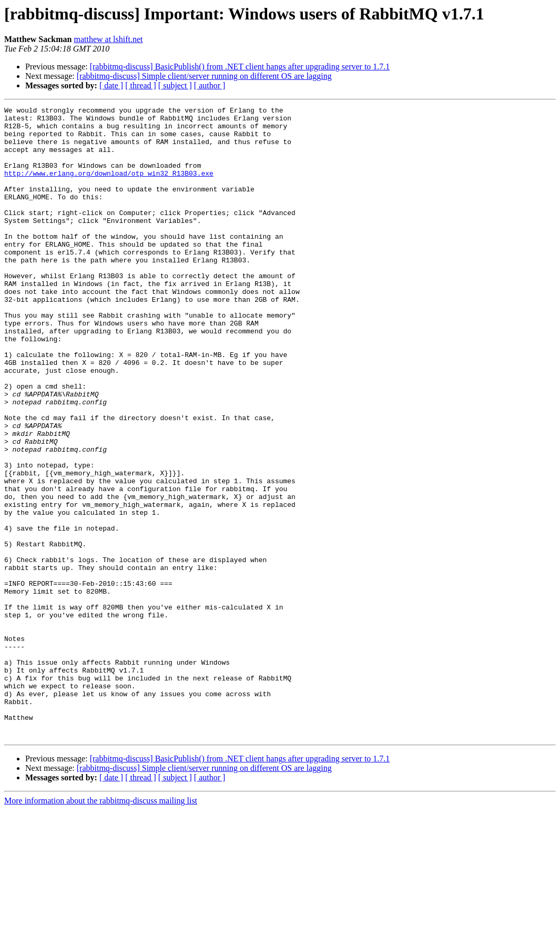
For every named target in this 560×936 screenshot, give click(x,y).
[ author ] (210, 85)
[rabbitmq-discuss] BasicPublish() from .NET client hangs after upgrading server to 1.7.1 (240, 67)
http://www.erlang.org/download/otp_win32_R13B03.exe (109, 187)
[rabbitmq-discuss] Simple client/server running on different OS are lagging (204, 76)
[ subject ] (175, 85)
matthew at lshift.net (108, 39)
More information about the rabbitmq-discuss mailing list (101, 927)
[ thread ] (141, 85)
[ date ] (111, 85)
